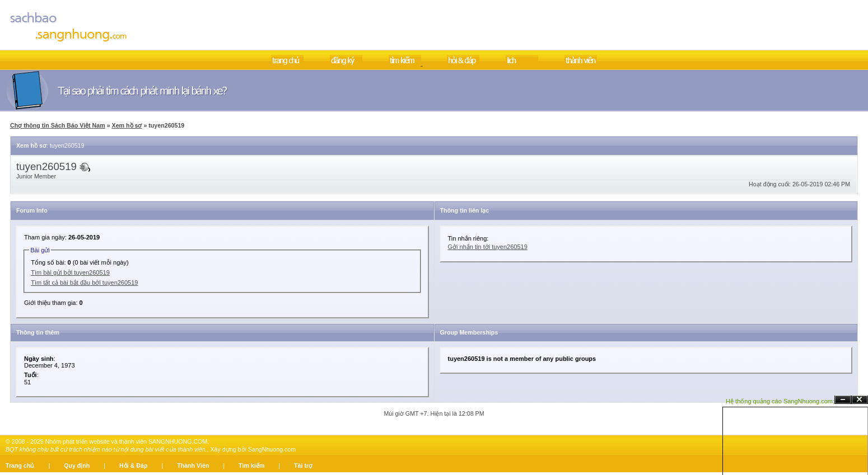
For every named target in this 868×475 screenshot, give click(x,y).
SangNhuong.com (272, 449)
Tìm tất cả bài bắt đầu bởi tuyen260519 (84, 283)
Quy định (77, 465)
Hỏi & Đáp (133, 465)
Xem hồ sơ (127, 125)
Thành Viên (193, 465)
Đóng (860, 400)
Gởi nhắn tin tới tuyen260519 (488, 247)
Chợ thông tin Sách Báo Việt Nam (58, 125)
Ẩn (843, 400)
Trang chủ (20, 465)
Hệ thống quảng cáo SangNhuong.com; (780, 401)
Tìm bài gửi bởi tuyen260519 (70, 272)
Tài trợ (303, 465)
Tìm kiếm (251, 465)
